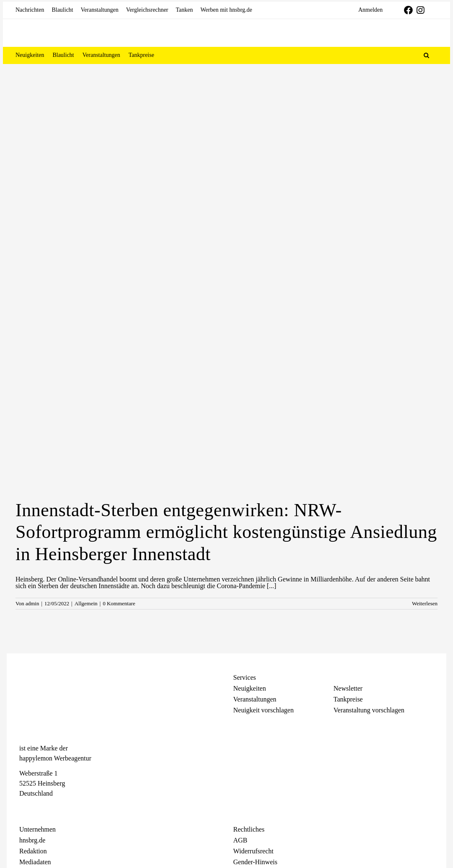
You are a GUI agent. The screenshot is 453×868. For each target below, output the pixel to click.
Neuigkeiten (250, 688)
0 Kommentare (119, 603)
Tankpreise (348, 699)
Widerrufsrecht (253, 851)
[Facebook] (23, 808)
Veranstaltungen (255, 699)
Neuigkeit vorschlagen (263, 710)
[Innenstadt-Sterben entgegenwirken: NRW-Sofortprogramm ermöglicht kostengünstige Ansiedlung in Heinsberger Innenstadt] (226, 347)
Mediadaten (35, 862)
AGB (240, 840)
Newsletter (348, 688)
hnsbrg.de (32, 840)
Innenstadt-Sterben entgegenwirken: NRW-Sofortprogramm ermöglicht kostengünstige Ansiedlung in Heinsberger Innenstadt (226, 532)
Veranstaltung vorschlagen (369, 710)
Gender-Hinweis (255, 862)
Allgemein (86, 603)
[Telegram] (53, 808)
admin (32, 603)
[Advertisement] (226, 127)
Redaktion (33, 851)
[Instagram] (38, 808)
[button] (426, 55)
